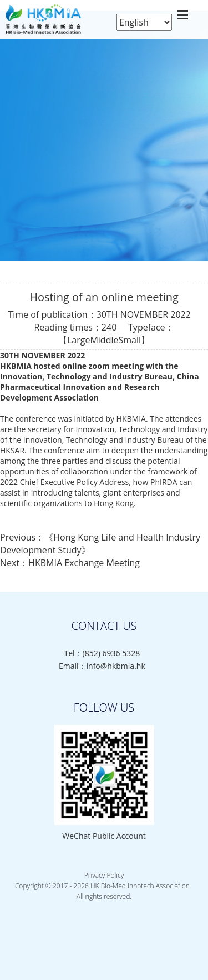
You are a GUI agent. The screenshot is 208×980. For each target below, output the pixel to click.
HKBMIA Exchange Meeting (84, 563)
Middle (104, 340)
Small (130, 340)
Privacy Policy (104, 875)
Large (78, 340)
